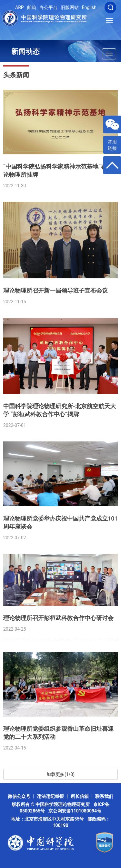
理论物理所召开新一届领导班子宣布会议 (55, 290)
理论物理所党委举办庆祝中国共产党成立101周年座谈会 (60, 522)
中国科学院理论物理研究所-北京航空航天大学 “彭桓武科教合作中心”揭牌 (60, 410)
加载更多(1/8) (60, 774)
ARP (20, 7)
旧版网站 (70, 7)
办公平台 (48, 7)
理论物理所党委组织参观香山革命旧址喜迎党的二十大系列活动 (58, 733)
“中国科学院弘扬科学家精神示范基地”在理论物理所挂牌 (58, 170)
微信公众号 (19, 796)
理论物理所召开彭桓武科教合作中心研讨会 (58, 618)
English (89, 7)
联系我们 (104, 796)
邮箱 (32, 7)
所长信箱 (80, 796)
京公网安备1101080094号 (75, 811)
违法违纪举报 (50, 796)
